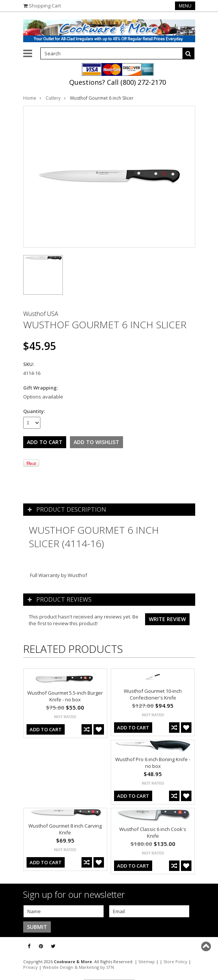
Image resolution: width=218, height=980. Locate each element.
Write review (167, 619)
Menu (185, 6)
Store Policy (175, 962)
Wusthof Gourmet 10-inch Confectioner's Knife (153, 694)
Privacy (30, 967)
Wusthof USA (41, 314)
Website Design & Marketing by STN (78, 967)
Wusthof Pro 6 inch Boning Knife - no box (153, 763)
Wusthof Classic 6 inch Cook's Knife (153, 832)
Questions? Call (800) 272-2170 (118, 82)
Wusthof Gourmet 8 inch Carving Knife (65, 829)
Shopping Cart (45, 6)
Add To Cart (46, 729)
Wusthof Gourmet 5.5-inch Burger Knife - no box (65, 696)
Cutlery (53, 98)
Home (30, 98)
